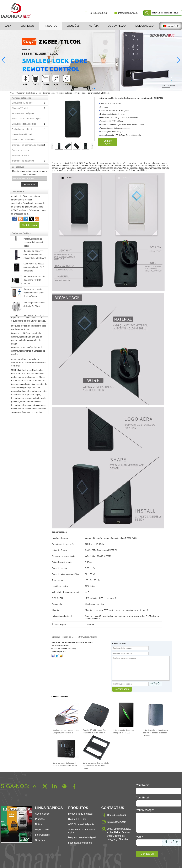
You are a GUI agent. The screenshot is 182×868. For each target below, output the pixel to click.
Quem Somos (42, 814)
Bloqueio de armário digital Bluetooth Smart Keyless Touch (34, 294)
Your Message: (145, 810)
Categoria (20, 93)
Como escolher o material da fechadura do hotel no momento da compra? (28, 363)
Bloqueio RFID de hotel (22, 103)
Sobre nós (28, 26)
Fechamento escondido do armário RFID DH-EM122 (34, 281)
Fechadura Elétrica (20, 156)
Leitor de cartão (49, 93)
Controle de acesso (34, 93)
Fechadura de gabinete (22, 129)
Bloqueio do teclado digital (24, 124)
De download (117, 26)
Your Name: (143, 785)
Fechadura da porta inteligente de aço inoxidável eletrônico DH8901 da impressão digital (34, 240)
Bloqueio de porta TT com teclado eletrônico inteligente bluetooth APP (35, 255)
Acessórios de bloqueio (22, 134)
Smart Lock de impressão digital (26, 119)
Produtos (50, 26)
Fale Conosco (144, 26)
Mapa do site (42, 830)
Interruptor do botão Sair (23, 161)
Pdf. (65, 651)
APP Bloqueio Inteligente (23, 113)
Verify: (140, 837)
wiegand (93, 637)
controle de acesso (70, 637)
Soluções (73, 26)
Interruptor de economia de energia (28, 145)
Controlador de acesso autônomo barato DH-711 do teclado (35, 268)
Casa (8, 26)
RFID (81, 637)
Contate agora (29, 225)
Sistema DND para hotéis (23, 140)
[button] (87, 89)
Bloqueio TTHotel (20, 108)
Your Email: (143, 798)
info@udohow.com (128, 13)
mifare (86, 637)
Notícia (94, 26)
